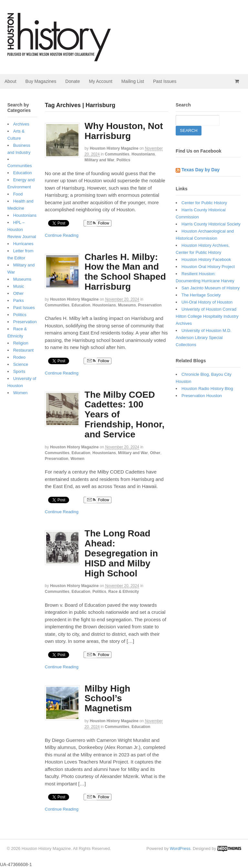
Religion (21, 343)
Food (18, 194)
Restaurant (24, 350)
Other (155, 453)
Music (19, 286)
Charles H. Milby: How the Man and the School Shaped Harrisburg (125, 272)
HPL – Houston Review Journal (22, 229)
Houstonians (143, 154)
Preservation (150, 305)
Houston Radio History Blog (207, 389)
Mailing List (133, 81)
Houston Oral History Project (208, 267)
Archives (21, 124)
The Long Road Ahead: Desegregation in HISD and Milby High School (121, 553)
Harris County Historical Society (211, 224)
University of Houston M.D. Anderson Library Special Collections (204, 338)
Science (21, 364)
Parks (19, 300)
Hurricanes (23, 244)
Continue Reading (62, 235)
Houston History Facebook (206, 259)
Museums (127, 305)
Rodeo (19, 357)
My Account (100, 81)
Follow (98, 223)
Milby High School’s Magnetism (108, 698)
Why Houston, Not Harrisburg (124, 131)
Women (77, 459)
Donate (72, 81)
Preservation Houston (202, 396)
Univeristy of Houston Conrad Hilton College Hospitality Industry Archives (207, 316)
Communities (117, 154)
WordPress (180, 848)
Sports (19, 371)
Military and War (99, 160)
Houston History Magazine (114, 148)
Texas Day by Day (201, 170)
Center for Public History (204, 203)
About (10, 81)
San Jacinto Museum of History (211, 288)
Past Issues (165, 81)
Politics (124, 160)
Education (81, 305)
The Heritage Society (201, 295)
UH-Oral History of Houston (207, 302)
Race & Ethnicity (124, 592)
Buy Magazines (41, 81)
